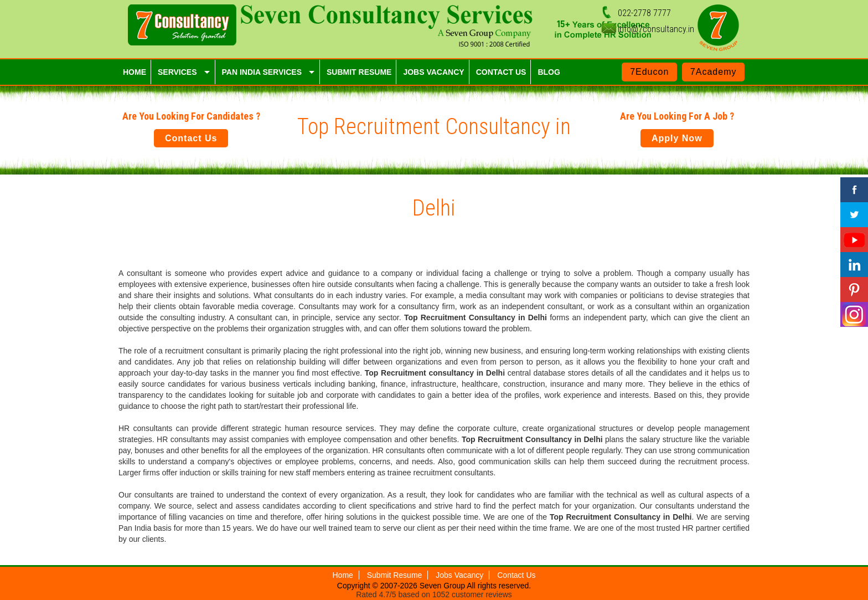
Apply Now (677, 138)
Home (343, 575)
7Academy (714, 72)
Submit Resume (395, 575)
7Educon (649, 72)
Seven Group (443, 586)
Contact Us (191, 138)
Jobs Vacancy (459, 575)
